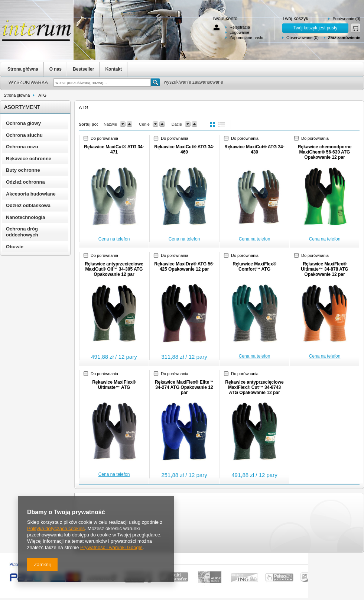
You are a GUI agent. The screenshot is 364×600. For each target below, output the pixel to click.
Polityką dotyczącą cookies (56, 528)
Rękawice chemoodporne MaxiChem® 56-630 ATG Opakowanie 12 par (325, 152)
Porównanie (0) (346, 19)
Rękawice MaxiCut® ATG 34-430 (254, 149)
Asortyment (22, 107)
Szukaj (155, 82)
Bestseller (83, 69)
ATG (42, 95)
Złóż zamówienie (344, 38)
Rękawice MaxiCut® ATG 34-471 (114, 149)
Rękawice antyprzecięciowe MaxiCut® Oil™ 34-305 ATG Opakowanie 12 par (114, 269)
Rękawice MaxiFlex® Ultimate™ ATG (114, 385)
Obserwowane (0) (303, 38)
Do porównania (104, 138)
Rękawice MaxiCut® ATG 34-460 (184, 149)
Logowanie (239, 32)
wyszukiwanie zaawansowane (193, 82)
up (129, 124)
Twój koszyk (295, 18)
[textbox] (102, 83)
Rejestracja (240, 27)
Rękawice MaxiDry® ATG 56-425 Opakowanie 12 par (184, 267)
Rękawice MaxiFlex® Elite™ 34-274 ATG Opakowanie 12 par (184, 387)
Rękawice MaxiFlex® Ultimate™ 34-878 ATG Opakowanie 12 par (324, 269)
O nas (56, 69)
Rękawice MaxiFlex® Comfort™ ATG (254, 267)
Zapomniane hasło (246, 38)
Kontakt (113, 69)
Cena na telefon (114, 239)
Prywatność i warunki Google (111, 547)
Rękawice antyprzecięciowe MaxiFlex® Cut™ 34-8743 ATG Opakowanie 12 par (254, 387)
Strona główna (23, 69)
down (123, 124)
